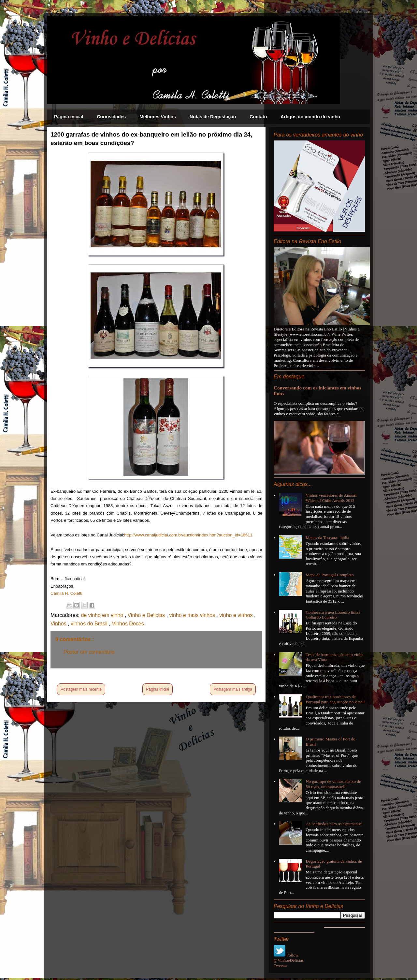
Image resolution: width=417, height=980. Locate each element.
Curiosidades (111, 117)
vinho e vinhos (237, 615)
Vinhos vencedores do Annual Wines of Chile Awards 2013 (331, 498)
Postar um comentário (89, 652)
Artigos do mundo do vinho (310, 117)
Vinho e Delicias (147, 615)
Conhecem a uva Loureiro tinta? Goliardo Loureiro (333, 615)
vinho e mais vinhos (193, 615)
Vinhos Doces (128, 624)
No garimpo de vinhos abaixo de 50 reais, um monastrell (333, 784)
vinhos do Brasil (90, 624)
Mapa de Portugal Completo (330, 575)
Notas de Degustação (213, 117)
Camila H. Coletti (66, 593)
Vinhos (59, 624)
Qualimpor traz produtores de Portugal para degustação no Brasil (335, 699)
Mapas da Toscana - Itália (327, 538)
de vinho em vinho (103, 615)
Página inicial (69, 117)
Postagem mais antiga (233, 689)
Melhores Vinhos (158, 117)
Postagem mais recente (81, 689)
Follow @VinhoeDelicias (289, 958)
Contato (258, 117)
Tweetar (280, 965)
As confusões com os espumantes (334, 824)
